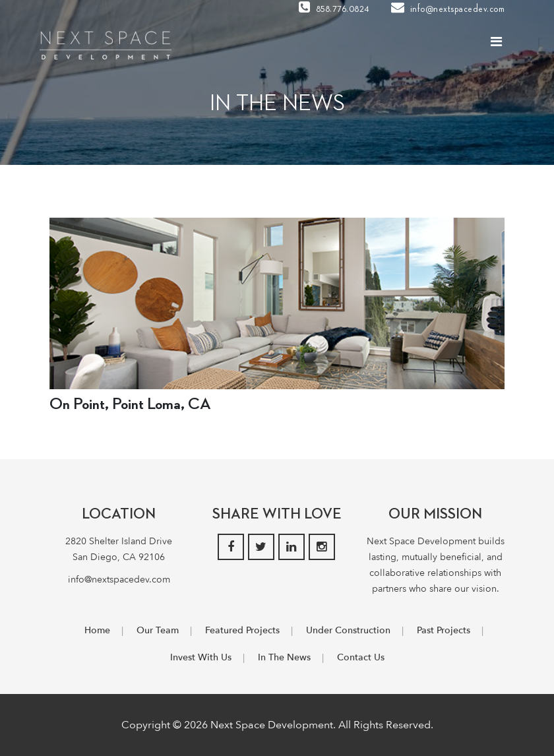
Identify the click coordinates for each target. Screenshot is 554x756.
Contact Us (361, 657)
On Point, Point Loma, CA (130, 404)
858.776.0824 (334, 9)
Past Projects (444, 630)
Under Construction (348, 630)
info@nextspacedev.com (448, 9)
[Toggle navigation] (496, 45)
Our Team (158, 630)
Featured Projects (242, 630)
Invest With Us (201, 657)
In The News (284, 657)
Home (97, 630)
